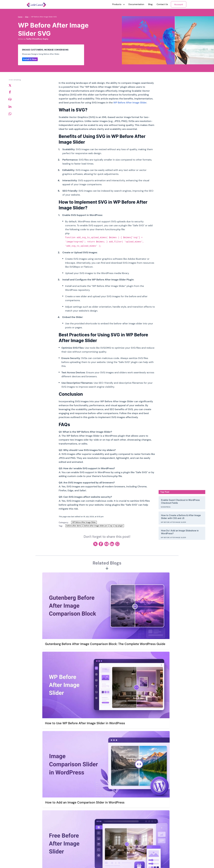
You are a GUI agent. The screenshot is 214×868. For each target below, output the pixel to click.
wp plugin (119, 526)
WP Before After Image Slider (130, 103)
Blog (150, 4)
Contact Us (162, 4)
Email (112, 760)
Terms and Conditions (88, 840)
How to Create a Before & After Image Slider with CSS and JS (181, 517)
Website (49, 772)
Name (48, 760)
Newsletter (39, 848)
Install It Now (30, 59)
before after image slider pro (96, 526)
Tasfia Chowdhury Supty (37, 39)
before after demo (74, 526)
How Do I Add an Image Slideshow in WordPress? (180, 532)
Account (179, 4)
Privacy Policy (85, 834)
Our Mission (84, 828)
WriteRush (143, 822)
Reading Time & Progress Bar (151, 834)
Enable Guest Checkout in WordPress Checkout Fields (180, 501)
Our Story (83, 822)
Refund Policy (85, 845)
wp (111, 526)
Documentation (136, 4)
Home (20, 17)
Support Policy (115, 834)
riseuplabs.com (77, 862)
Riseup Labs (52, 862)
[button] (117, 4)
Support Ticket (115, 828)
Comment (51, 724)
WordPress (166, 507)
